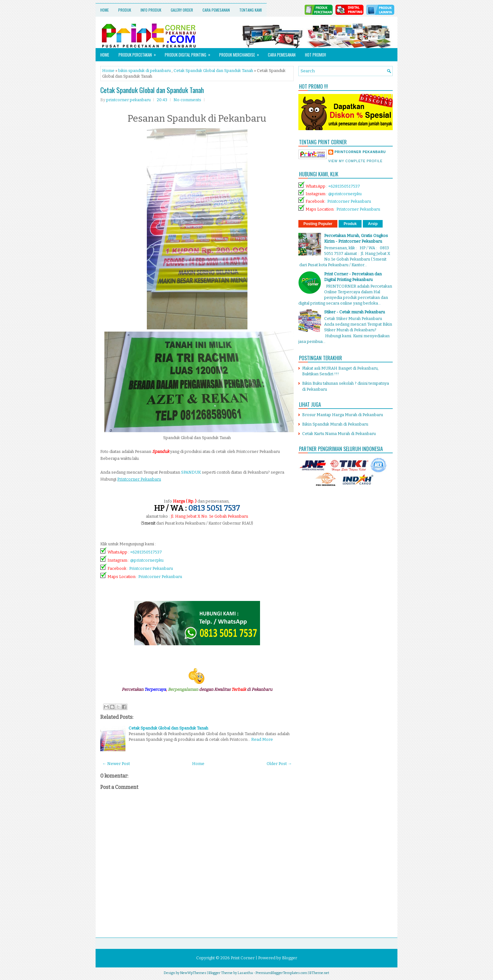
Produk (125, 10)
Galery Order (182, 10)
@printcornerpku (147, 560)
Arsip (373, 224)
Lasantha (245, 973)
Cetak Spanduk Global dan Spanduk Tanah (213, 71)
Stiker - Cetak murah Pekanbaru (355, 312)
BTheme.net (319, 973)
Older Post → (279, 764)
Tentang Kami (251, 10)
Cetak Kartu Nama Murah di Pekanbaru (339, 434)
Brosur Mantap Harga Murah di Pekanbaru (343, 415)
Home (105, 10)
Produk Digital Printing (190, 53)
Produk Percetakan (139, 53)
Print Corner (243, 958)
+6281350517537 (146, 552)
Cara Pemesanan (216, 10)
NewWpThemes (193, 973)
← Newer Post (116, 764)
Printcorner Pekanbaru (151, 568)
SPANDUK (191, 472)
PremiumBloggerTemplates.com (281, 973)
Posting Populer (318, 224)
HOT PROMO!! (316, 55)
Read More (262, 739)
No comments (187, 100)
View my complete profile (355, 161)
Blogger (290, 958)
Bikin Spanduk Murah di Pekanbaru (335, 424)
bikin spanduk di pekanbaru (144, 71)
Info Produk (151, 10)
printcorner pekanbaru (360, 152)
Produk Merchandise (241, 53)
